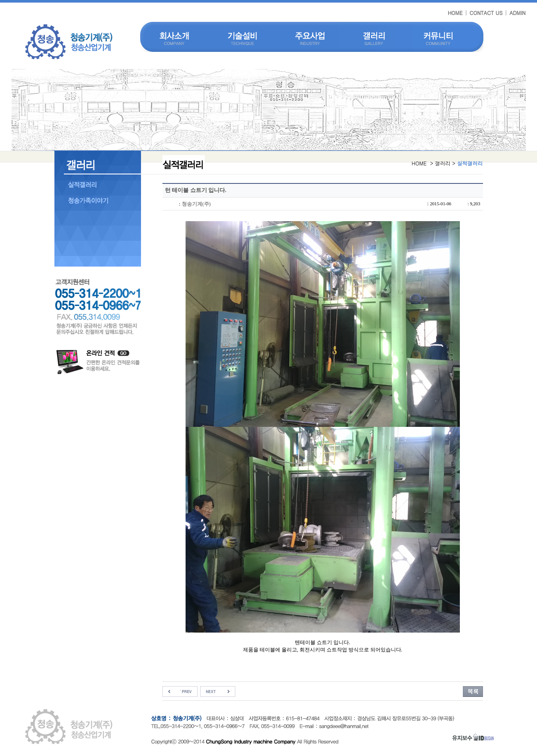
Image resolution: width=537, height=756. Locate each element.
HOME (455, 13)
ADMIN (518, 13)
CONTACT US (486, 13)
